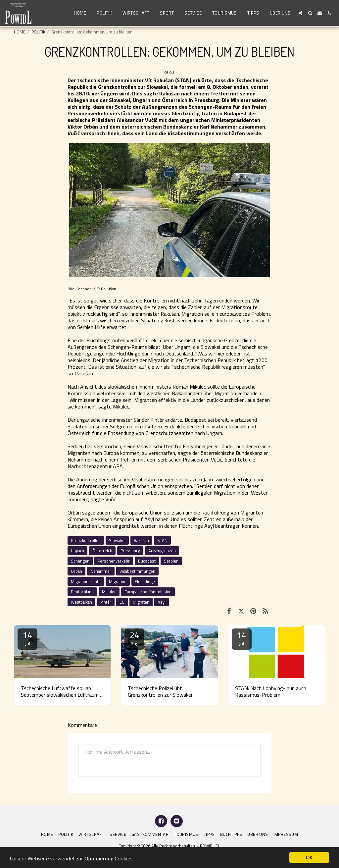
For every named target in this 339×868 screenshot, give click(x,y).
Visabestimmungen (137, 571)
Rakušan (141, 540)
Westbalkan (81, 602)
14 (27, 638)
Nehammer (101, 571)
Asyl (162, 602)
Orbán (76, 571)
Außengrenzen (162, 551)
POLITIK (38, 32)
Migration (118, 581)
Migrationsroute (86, 581)
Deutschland (82, 592)
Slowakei (117, 540)
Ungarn (77, 551)
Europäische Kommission (148, 592)
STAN (162, 540)
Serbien (171, 561)
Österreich (102, 551)
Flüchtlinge (145, 581)
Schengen (80, 561)
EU (122, 602)
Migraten (141, 602)
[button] (300, 13)
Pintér (106, 602)
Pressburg (130, 551)
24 (134, 638)
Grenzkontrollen (86, 540)
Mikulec (109, 592)
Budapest (147, 561)
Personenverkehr (114, 561)
